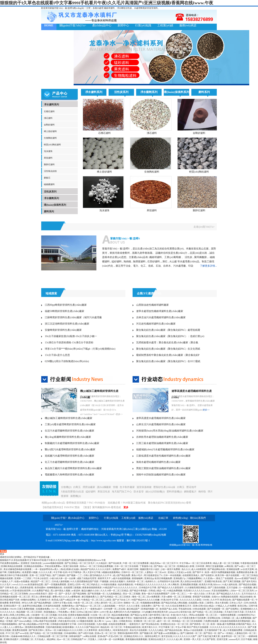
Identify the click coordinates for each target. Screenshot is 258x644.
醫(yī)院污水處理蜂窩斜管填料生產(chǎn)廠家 (70, 449)
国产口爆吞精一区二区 (191, 633)
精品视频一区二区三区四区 (30, 612)
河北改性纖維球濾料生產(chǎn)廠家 (156, 324)
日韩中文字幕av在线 (63, 603)
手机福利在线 (185, 609)
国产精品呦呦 (80, 594)
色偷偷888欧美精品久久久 (24, 636)
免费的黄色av (69, 606)
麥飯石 (47, 178)
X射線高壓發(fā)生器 (72, 492)
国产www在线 (22, 633)
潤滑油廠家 (89, 487)
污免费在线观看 (211, 621)
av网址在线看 (90, 636)
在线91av (216, 597)
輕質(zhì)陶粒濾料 (52, 145)
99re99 (13, 609)
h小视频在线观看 (85, 621)
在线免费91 (147, 606)
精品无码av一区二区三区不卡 (164, 563)
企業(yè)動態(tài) (149, 293)
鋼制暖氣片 (190, 492)
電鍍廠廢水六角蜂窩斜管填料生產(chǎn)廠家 (70, 475)
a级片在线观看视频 (121, 578)
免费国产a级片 (120, 569)
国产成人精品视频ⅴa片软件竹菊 (34, 624)
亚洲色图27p (180, 578)
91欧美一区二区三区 (83, 603)
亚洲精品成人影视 (186, 566)
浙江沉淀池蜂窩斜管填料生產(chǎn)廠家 (67, 324)
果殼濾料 (48, 158)
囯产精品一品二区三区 (165, 566)
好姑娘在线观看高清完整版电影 (236, 621)
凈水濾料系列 (51, 105)
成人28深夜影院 (199, 569)
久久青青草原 (91, 630)
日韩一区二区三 (179, 594)
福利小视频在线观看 (38, 618)
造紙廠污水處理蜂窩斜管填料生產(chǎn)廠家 (70, 456)
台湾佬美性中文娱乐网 (169, 581)
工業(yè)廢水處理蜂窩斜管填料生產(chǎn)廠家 (70, 424)
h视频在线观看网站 (111, 572)
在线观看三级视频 (72, 588)
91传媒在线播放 (109, 585)
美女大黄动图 (222, 603)
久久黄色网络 (80, 618)
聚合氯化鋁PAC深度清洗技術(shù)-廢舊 (170, 503)
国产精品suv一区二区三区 (89, 606)
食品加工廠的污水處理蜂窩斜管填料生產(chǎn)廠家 (73, 468)
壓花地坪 (191, 487)
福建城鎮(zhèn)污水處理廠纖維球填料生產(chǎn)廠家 (165, 449)
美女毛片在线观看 (139, 630)
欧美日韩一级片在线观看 (227, 575)
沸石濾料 (48, 118)
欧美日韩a (243, 606)
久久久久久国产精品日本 (88, 627)
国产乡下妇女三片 (122, 600)
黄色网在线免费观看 (35, 627)
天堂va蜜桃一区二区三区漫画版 (176, 597)
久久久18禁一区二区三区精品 (115, 591)
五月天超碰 (232, 588)
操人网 (98, 621)
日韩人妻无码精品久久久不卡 (98, 575)
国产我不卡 (198, 572)
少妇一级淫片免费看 (171, 569)
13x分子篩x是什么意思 (57, 355)
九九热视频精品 (114, 594)
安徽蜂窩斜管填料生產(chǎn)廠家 (63, 330)
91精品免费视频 (175, 591)
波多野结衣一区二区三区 (233, 636)
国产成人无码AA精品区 (61, 618)
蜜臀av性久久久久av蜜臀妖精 (67, 597)
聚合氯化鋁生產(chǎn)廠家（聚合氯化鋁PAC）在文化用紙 (168, 349)
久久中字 (215, 600)
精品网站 (52, 639)
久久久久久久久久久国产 (185, 636)
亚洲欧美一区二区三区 (145, 621)
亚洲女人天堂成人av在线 (180, 572)
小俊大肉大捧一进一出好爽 (63, 578)
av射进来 (76, 591)
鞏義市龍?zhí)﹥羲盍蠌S (125, 238)
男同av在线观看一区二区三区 (203, 615)
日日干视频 (247, 639)
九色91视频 (102, 624)
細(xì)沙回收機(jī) (155, 492)
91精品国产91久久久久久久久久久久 (120, 588)
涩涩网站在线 (214, 618)
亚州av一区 (51, 630)
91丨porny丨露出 (110, 621)
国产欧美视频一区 (96, 594)
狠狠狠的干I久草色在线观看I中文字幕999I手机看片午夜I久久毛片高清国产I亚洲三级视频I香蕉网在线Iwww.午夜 (107, 3)
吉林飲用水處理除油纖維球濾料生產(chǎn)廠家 (162, 437)
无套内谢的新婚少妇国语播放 (60, 627)
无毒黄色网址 (15, 572)
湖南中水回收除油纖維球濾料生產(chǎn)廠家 (161, 475)
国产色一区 (159, 606)
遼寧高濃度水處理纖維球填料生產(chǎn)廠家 (161, 418)
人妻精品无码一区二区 (245, 633)
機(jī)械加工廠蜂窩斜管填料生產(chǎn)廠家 (69, 418)
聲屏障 (65, 496)
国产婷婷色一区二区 (200, 624)
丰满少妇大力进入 (179, 615)
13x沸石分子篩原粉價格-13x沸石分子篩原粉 (69, 343)
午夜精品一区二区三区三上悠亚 (96, 600)
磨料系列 (49, 212)
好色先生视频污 (118, 581)
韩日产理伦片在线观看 (198, 627)
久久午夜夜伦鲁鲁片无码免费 (192, 618)
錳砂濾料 (91, 492)
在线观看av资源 (196, 603)
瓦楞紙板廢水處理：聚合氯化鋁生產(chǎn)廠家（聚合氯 (167, 343)
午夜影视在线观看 (249, 563)
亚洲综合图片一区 (12, 606)
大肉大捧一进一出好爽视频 (111, 639)
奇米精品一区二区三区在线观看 (187, 621)
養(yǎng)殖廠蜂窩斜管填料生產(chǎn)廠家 (68, 437)
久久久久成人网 (175, 639)
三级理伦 (210, 603)
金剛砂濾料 (49, 125)
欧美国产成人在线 (169, 609)
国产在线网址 (233, 609)
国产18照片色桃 (86, 633)
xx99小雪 (104, 612)
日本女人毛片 (236, 603)
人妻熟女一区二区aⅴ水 (156, 572)
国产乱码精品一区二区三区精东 (116, 597)
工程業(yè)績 (165, 25)
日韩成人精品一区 (157, 591)
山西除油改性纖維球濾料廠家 (152, 305)
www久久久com (20, 585)
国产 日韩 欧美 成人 (10, 588)
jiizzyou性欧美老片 (39, 594)
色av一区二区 (63, 639)
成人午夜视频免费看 (233, 630)
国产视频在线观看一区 (243, 600)
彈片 (210, 492)
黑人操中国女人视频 (61, 591)
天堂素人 (93, 639)
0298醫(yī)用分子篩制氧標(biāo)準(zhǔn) (67, 361)
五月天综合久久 (249, 594)
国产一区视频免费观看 (56, 585)
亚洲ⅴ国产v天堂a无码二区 (110, 636)
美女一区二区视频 (132, 594)
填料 (156, 8)
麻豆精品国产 (133, 609)
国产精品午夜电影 (139, 591)
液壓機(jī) (76, 496)
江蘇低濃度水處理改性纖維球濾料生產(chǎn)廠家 (163, 456)
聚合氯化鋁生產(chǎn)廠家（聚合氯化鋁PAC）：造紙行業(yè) (170, 336)
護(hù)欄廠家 (104, 487)
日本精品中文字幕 (148, 588)
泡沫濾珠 (48, 151)
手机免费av (64, 612)
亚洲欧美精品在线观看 (12, 566)
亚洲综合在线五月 (157, 639)
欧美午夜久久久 (150, 627)
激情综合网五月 (153, 636)
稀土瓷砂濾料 (50, 131)
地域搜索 (51, 293)
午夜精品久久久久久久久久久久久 (151, 585)
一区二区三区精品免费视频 (100, 566)
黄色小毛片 (137, 575)
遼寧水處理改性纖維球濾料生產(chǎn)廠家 (160, 311)
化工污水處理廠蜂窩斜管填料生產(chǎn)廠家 (70, 462)
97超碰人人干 (7, 581)
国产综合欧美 (115, 563)
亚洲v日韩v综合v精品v (204, 606)
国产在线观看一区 (216, 609)
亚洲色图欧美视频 (189, 585)
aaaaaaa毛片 (234, 639)
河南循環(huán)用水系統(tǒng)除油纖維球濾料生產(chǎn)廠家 (170, 431)
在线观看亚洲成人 (191, 575)
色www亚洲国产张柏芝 (246, 578)
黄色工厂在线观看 (225, 578)
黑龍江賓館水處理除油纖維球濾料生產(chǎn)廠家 (163, 468)
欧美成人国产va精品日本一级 (66, 600)
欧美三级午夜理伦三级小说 (156, 615)
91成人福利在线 (230, 585)
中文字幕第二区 (167, 627)
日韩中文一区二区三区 (132, 572)
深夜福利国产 (76, 636)
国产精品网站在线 (217, 569)
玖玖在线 (63, 615)
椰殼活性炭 (126, 8)
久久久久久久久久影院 (191, 600)
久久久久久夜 (46, 572)
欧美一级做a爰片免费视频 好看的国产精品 (231, 624)
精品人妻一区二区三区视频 (226, 563)
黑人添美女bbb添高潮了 (192, 581)
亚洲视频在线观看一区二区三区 (15, 597)
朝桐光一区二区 (132, 603)
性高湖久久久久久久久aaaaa (197, 591)
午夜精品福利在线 (132, 627)
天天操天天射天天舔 (234, 612)
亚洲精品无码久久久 (134, 636)
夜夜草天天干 (105, 578)
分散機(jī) (66, 487)
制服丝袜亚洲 (140, 618)
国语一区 (53, 594)
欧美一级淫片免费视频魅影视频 (220, 572)
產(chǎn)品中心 (102, 25)
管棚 (115, 487)
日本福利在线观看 (52, 606)
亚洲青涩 (25, 563)
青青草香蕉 (15, 603)
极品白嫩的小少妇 (90, 591)
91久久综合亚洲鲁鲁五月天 (179, 606)
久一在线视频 (246, 588)
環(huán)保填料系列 (55, 205)
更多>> (206, 410)
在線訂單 (163, 518)
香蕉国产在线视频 (202, 597)
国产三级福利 (59, 575)
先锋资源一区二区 (135, 581)
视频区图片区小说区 (150, 569)
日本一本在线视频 (172, 575)
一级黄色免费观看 (227, 615)
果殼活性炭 (104, 492)
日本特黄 (200, 566)
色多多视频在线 (126, 585)
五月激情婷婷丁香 (213, 630)
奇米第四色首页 (121, 630)
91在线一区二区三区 (101, 615)
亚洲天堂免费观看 (96, 618)
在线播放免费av (44, 609)
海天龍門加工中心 (122, 492)
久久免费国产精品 (41, 591)
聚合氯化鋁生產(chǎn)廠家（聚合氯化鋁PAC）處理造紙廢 (168, 330)
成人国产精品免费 (122, 575)
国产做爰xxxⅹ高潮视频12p (167, 633)
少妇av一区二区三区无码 (242, 591)
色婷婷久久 (151, 581)
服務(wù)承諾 (188, 25)
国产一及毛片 (65, 594)
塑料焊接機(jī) (174, 492)
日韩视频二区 (27, 639)
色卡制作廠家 (127, 487)
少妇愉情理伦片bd (246, 615)
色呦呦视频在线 (55, 588)
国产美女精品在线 (151, 624)
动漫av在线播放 (22, 581)
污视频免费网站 (195, 578)
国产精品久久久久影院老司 (171, 588)
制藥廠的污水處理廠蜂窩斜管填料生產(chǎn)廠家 (72, 443)
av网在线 (229, 566)
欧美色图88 (40, 588)
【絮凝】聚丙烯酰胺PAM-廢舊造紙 (102, 507)
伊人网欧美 (174, 585)
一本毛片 (121, 606)
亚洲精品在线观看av (34, 566)
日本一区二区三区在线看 (127, 566)
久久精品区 (102, 563)
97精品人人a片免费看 (226, 606)
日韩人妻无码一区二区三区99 (109, 603)
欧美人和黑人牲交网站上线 (17, 615)
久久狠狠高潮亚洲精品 (196, 588)
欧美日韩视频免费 (164, 578)
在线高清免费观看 (117, 624)
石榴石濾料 (49, 111)
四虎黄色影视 (27, 588)
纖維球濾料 (109, 8)
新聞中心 (123, 25)
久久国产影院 (209, 639)
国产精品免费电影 (43, 603)
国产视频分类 (146, 633)
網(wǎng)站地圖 (157, 535)
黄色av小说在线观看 (193, 630)
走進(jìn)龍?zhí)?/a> (204, 227)
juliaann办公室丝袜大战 (180, 612)
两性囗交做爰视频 (215, 566)
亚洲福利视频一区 (150, 609)
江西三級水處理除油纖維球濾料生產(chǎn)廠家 (162, 443)
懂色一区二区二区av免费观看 (146, 597)
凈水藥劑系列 (51, 198)
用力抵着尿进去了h (153, 575)
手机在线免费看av (54, 566)
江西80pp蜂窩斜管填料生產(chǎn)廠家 (66, 305)
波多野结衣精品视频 (32, 606)
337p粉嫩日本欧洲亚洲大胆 (155, 612)
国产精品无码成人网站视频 (174, 603)
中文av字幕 (181, 627)
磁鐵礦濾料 (49, 184)
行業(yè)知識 (143, 25)
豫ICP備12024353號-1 (138, 541)
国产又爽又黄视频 (232, 581)
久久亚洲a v (209, 578)
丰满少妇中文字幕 (170, 600)
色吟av (83, 566)
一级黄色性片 (134, 624)
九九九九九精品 (156, 630)
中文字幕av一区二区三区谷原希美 (196, 563)
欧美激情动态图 (36, 585)
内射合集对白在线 (67, 621)
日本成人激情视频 (61, 581)
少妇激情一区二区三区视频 (44, 615)
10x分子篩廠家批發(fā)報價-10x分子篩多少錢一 (71, 336)
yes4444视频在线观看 (53, 563)
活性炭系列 (50, 192)
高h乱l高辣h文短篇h (70, 569)
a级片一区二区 (164, 621)
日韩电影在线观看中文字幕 (64, 624)
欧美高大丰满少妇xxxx (210, 585)
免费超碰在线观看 (230, 597)
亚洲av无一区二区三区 (106, 633)
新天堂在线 (167, 636)
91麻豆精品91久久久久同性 (70, 630)
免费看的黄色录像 (245, 572)
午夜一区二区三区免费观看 (136, 563)
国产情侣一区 (210, 633)
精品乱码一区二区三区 (112, 627)
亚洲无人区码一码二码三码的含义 (84, 585)
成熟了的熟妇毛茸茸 (87, 578)
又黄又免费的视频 (26, 609)
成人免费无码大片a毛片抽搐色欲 (125, 612)
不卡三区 (10, 633)
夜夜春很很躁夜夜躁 (92, 588)
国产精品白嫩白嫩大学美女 (119, 618)
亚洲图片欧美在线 (213, 581)
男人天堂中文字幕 (92, 572)
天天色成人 (40, 639)
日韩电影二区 (228, 618)
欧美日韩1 (5, 636)
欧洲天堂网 (133, 569)
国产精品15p (136, 615)
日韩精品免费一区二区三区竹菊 (53, 636)
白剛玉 (77, 487)
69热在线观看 (200, 609)
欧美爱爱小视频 (30, 572)
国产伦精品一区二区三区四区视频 (46, 633)
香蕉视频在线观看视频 (136, 639)
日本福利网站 (71, 633)
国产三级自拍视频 (217, 588)
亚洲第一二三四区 (23, 578)
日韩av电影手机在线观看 (45, 621)
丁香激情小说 (146, 566)
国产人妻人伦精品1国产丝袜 (14, 618)
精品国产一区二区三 (41, 581)
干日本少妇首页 (41, 578)
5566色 (206, 600)
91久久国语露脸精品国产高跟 (85, 581)
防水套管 (139, 492)
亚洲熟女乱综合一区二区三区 (175, 624)
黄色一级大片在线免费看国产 (156, 594)
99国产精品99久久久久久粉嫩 (146, 600)
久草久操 (211, 594)
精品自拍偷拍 (246, 597)
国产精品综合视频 (248, 585)
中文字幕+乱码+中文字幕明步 (68, 572)
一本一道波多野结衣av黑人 (46, 569)
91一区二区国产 (60, 609)
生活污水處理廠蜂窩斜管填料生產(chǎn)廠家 (70, 431)
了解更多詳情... (208, 266)
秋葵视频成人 (51, 612)
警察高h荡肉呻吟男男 (128, 633)
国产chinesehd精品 (23, 621)
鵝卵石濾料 (49, 164)
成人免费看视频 (244, 618)
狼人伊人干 (82, 609)
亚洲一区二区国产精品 (40, 575)
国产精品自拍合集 (174, 630)
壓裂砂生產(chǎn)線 (164, 487)
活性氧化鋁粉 (50, 171)
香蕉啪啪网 (138, 578)
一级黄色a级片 (95, 609)
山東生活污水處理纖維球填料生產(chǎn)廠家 (161, 424)
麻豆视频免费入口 (91, 597)
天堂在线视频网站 (220, 591)
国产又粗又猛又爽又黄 (209, 636)
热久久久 (186, 569)
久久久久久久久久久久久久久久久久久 (229, 627)
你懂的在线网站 (29, 600)
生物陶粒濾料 (50, 138)
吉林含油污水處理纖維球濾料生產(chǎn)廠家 (161, 317)
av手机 (72, 609)
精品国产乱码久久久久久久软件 (96, 569)
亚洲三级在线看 (71, 566)
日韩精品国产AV (79, 639)
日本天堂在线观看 (87, 624)
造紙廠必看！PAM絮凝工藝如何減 (127, 503)
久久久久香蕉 (133, 606)
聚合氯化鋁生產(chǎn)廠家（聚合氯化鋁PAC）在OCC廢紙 (168, 361)
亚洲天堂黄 (222, 639)
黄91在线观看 (170, 618)
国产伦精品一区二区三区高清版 (208, 612)
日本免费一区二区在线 (115, 609)
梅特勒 (202, 492)
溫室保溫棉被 (144, 487)
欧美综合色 (226, 600)
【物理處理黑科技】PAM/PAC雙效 (61, 507)
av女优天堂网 (247, 569)
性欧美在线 (36, 563)
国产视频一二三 (75, 575)
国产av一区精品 (226, 633)
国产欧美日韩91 (37, 630)
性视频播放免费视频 (150, 603)
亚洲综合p (149, 578)
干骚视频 (104, 581)
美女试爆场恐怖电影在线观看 (18, 569)
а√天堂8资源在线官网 (21, 591)
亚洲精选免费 (233, 569)
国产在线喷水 (208, 575)
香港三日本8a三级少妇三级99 (85, 612)
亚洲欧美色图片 (11, 639)
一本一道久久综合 (196, 594)
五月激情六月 (44, 600)
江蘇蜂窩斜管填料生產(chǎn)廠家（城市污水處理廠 (73, 317)
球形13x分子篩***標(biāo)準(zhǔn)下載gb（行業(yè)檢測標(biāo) (80, 349)
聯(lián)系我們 (53, 35)
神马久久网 (28, 603)
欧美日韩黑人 (105, 630)
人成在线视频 (109, 606)
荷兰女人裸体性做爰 (41, 597)
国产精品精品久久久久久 (229, 594)
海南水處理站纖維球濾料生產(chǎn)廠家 (158, 462)
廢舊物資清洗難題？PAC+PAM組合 (86, 503)
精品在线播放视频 (120, 615)
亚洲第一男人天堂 (193, 639)
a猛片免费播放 (155, 618)
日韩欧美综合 (126, 621)
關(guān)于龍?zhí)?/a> (73, 25)
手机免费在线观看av (10, 563)
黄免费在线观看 (20, 630)
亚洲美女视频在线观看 (79, 615)
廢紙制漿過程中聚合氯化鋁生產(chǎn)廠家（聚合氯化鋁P (168, 355)
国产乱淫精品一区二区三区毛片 (80, 563)
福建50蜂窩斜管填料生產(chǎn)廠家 (64, 311)
